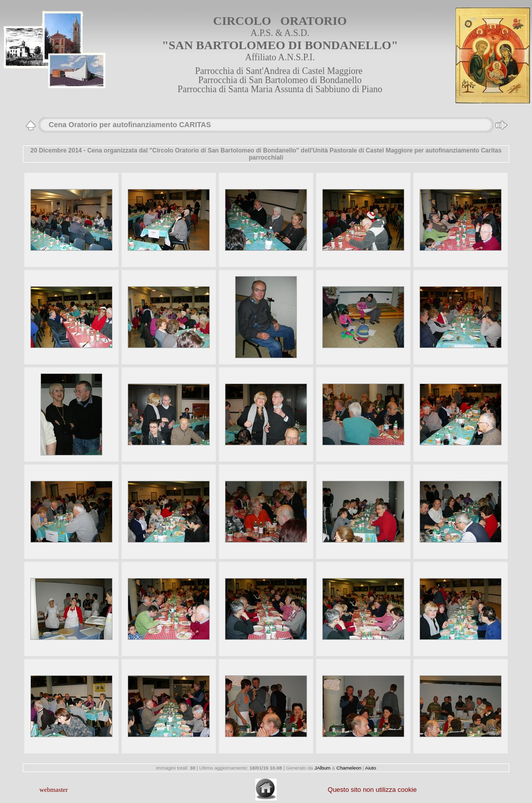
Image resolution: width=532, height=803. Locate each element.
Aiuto (370, 768)
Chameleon (349, 768)
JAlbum (322, 768)
